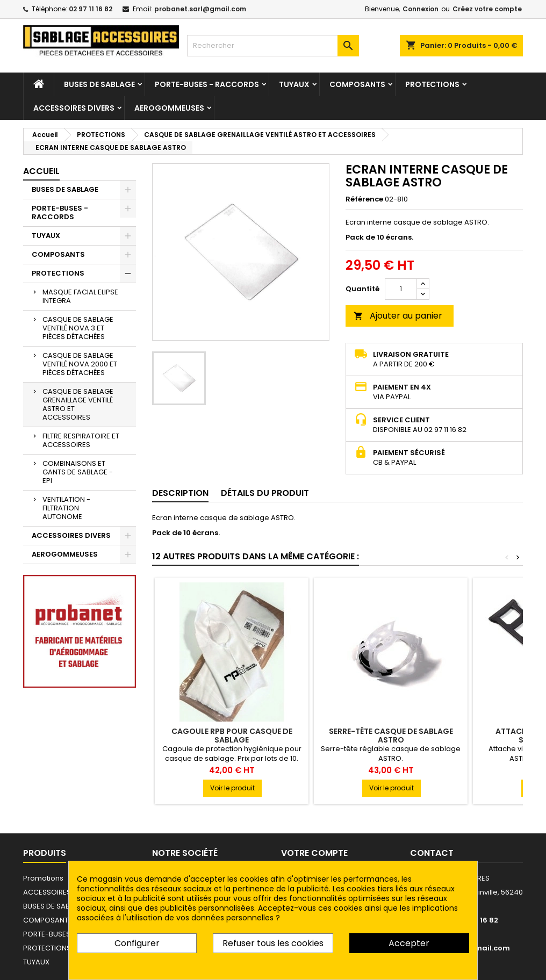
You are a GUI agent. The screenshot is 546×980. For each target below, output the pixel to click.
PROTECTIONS (432, 84)
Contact (432, 853)
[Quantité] (401, 289)
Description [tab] (180, 493)
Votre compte (314, 853)
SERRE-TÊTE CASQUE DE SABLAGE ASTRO (391, 736)
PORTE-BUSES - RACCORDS (207, 84)
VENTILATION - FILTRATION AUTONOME (66, 508)
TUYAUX (294, 84)
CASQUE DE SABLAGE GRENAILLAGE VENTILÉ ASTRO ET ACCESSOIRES (78, 404)
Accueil (41, 171)
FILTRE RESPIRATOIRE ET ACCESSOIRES (81, 440)
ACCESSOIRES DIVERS (74, 108)
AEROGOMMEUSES (169, 108)
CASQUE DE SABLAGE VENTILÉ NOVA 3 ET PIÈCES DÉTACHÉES (78, 328)
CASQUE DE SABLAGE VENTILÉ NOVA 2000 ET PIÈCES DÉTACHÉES (80, 364)
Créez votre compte (487, 9)
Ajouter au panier (398, 316)
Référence (364, 199)
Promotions (43, 878)
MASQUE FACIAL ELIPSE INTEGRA (80, 296)
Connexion (421, 9)
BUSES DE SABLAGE (99, 84)
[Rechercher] (273, 46)
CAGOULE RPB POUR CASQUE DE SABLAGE (232, 736)
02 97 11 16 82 (91, 9)
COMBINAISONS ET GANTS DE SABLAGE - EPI (78, 472)
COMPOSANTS (357, 84)
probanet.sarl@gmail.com (200, 9)
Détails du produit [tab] (265, 493)
